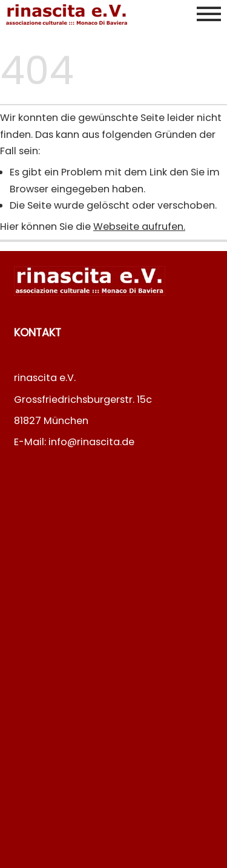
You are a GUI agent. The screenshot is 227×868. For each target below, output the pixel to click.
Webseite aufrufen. (139, 227)
